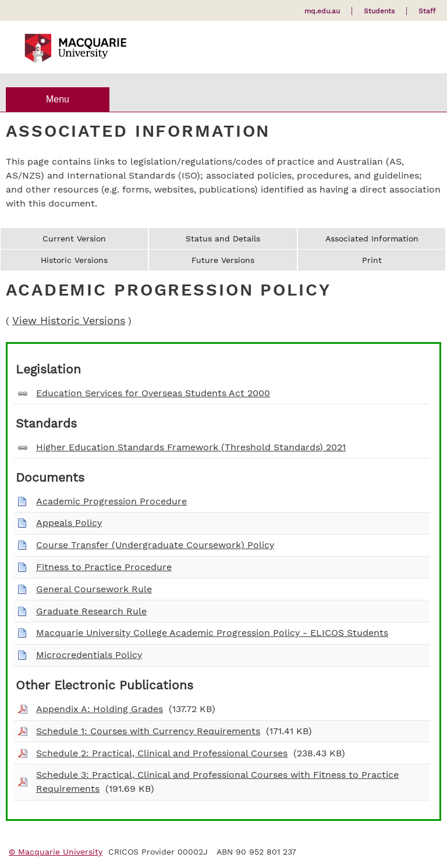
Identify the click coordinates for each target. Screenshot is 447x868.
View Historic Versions (69, 321)
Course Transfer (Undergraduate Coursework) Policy (155, 545)
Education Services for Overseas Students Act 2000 (153, 393)
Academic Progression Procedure (111, 501)
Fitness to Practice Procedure (104, 567)
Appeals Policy (69, 523)
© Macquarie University (56, 852)
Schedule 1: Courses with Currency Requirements (148, 731)
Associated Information (372, 239)
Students (379, 11)
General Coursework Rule (94, 589)
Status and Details (223, 239)
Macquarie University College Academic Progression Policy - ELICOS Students (212, 633)
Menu (58, 99)
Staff (427, 11)
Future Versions (223, 260)
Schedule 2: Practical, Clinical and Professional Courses (162, 753)
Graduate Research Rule (91, 611)
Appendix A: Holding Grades (100, 709)
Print (372, 260)
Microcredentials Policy (89, 655)
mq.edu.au (322, 11)
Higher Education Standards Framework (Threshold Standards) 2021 (191, 447)
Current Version (74, 239)
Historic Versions (74, 260)
